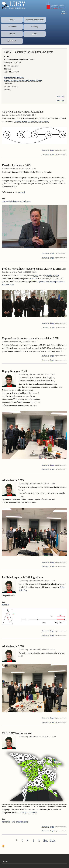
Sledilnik (34, 279)
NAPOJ (12, 34)
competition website (30, 813)
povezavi (21, 192)
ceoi (13, 822)
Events (35, 34)
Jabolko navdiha (52, 275)
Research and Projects (35, 20)
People (12, 20)
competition (6, 822)
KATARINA (12, 41)
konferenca (27, 201)
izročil (36, 275)
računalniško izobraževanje (12, 201)
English (63, 11)
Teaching (35, 27)
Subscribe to (3, 846)
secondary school (22, 822)
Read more (60, 96)
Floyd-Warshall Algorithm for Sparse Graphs (31, 121)
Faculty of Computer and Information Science (23, 80)
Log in (52, 150)
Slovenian (64, 13)
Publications (12, 27)
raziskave (5, 605)
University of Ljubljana (14, 77)
